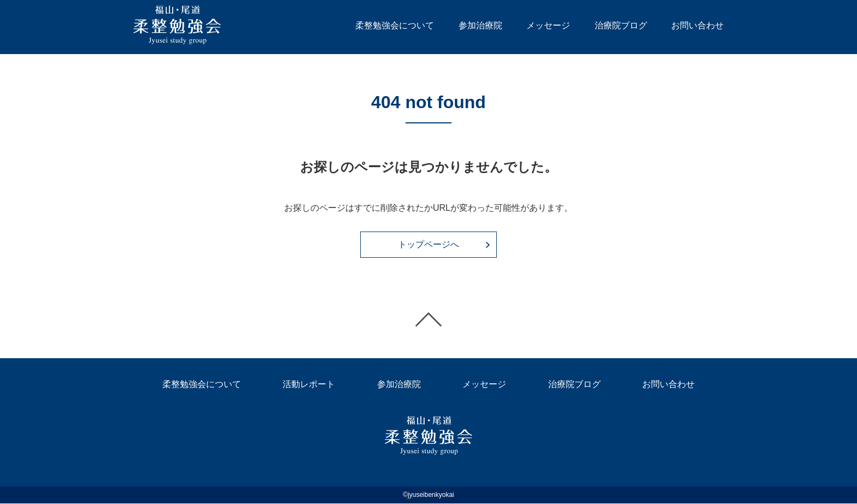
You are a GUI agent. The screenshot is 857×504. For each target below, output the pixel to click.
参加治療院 (480, 25)
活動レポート (309, 385)
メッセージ (548, 25)
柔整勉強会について (395, 25)
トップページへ (428, 245)
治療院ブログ (621, 25)
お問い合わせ (697, 25)
